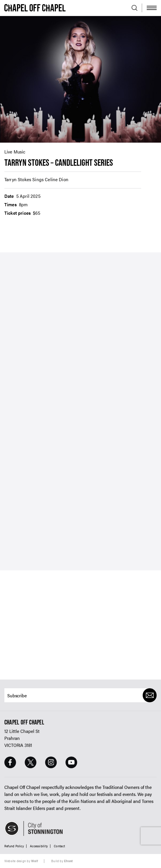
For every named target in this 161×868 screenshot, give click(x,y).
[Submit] (150, 695)
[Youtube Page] (71, 762)
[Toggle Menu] (152, 8)
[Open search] (135, 8)
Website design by (21, 861)
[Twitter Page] (31, 762)
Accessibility (39, 846)
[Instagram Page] (51, 762)
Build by (62, 861)
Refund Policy (14, 846)
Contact (59, 846)
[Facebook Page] (10, 762)
